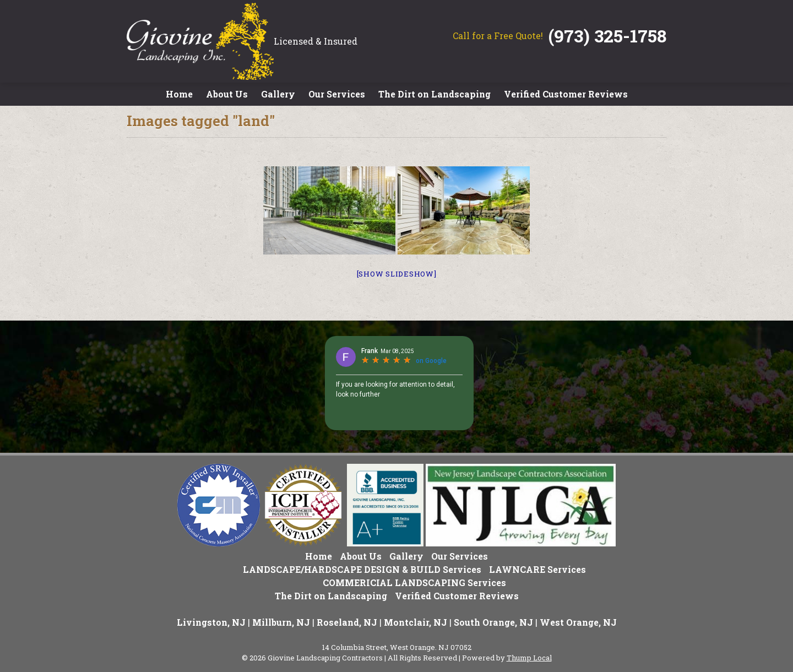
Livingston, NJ (211, 622)
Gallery (278, 94)
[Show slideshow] (397, 274)
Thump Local (529, 658)
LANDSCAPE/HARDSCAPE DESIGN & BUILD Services (362, 569)
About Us (227, 94)
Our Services (337, 94)
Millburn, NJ (281, 622)
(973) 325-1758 (607, 36)
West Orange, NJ (578, 622)
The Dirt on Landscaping (434, 94)
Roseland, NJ (347, 622)
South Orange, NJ (493, 622)
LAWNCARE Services (537, 569)
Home (179, 94)
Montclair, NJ (415, 622)
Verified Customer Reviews (566, 94)
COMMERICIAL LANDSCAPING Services (414, 582)
